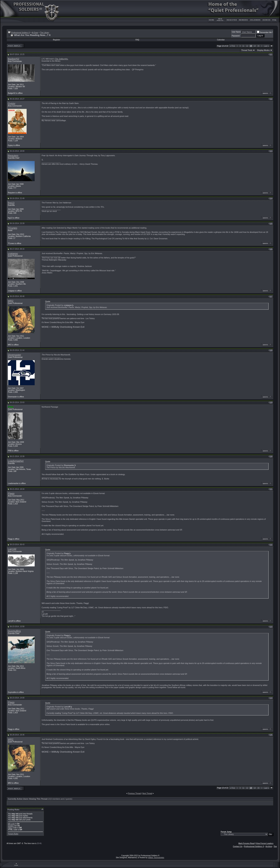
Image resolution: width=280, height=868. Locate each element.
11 (243, 46)
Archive (269, 846)
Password (236, 36)
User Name (236, 32)
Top (275, 846)
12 (247, 46)
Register (56, 40)
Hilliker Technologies (156, 858)
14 (255, 46)
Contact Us (238, 846)
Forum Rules (13, 834)
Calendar (221, 40)
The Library (45, 33)
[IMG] (10, 828)
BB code (11, 824)
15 (258, 46)
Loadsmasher (16, 461)
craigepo (13, 254)
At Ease (35, 33)
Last (267, 46)
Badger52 (14, 59)
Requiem (13, 156)
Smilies (11, 826)
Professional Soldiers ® (21, 33)
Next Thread (147, 793)
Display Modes (263, 50)
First (232, 46)
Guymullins (14, 631)
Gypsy (12, 103)
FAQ (137, 40)
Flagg (11, 493)
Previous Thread (134, 793)
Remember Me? (265, 32)
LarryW (12, 549)
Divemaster (14, 355)
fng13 (11, 203)
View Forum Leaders (265, 843)
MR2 (11, 301)
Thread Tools (247, 50)
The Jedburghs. (62, 59)
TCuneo (12, 228)
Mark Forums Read (246, 843)
